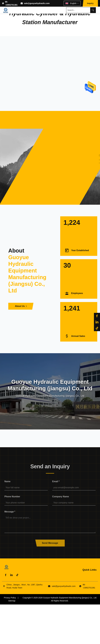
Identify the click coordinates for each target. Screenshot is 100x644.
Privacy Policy (10, 598)
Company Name (61, 499)
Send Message (50, 546)
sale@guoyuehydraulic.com (37, 3)
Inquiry (90, 3)
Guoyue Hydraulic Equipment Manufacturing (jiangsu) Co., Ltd (70, 598)
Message (10, 514)
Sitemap (12, 601)
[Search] (93, 10)
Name (7, 484)
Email (56, 484)
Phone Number (12, 499)
